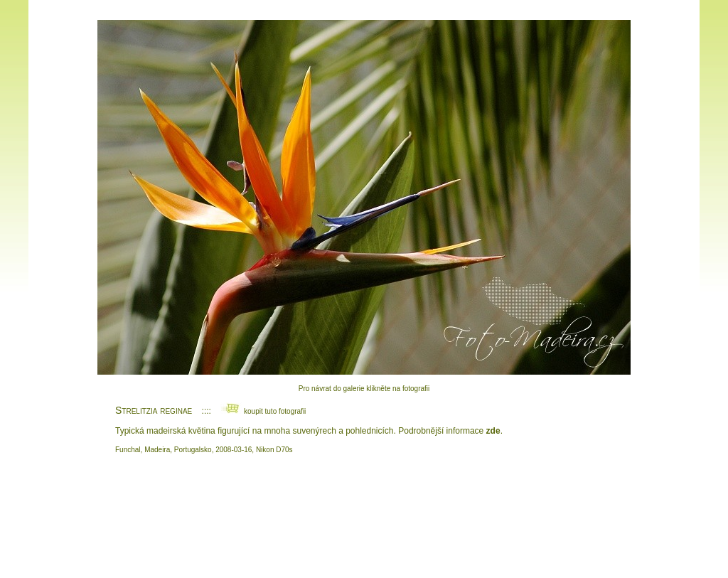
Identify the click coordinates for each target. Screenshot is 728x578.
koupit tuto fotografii (263, 411)
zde (493, 431)
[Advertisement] (364, 515)
